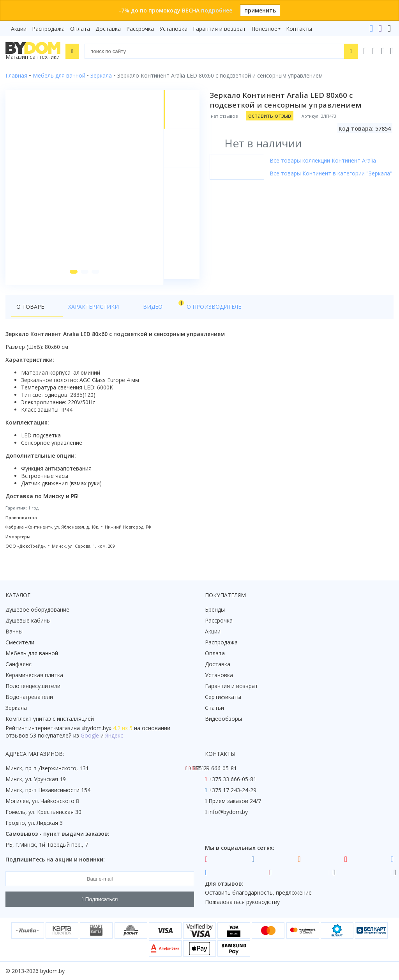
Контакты (299, 29)
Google (90, 736)
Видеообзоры (223, 719)
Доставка (108, 29)
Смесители (20, 643)
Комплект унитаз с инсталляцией (50, 719)
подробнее (217, 10)
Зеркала (16, 708)
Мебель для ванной (32, 654)
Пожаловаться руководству (242, 902)
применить (260, 10)
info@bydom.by (228, 812)
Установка (173, 29)
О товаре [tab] (30, 312)
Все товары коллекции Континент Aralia (324, 160)
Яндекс (114, 736)
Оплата (80, 29)
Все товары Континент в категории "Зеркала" (332, 173)
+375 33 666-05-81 (232, 779)
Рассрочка (140, 29)
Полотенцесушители (33, 686)
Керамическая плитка (34, 675)
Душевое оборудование (37, 610)
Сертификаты (223, 697)
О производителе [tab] (174, 312)
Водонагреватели (29, 697)
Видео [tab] (129, 310)
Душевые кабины (28, 621)
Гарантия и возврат (219, 29)
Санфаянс (19, 664)
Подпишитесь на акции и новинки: (55, 860)
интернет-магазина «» (70, 728)
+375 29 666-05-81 (213, 769)
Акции (19, 29)
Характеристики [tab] (80, 312)
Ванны (14, 632)
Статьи (215, 708)
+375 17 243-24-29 (232, 790)
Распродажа (48, 29)
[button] (72, 278)
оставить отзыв (270, 116)
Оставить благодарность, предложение (258, 893)
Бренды (215, 610)
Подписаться (100, 899)
